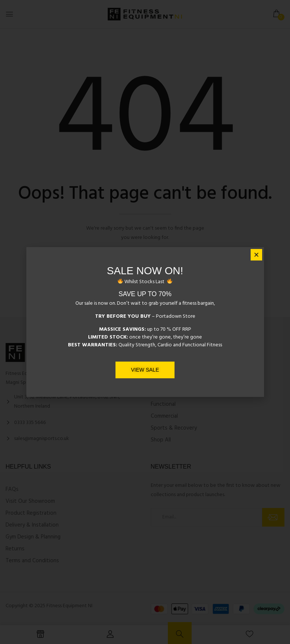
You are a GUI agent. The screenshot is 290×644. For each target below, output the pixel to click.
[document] (145, 322)
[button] (256, 255)
